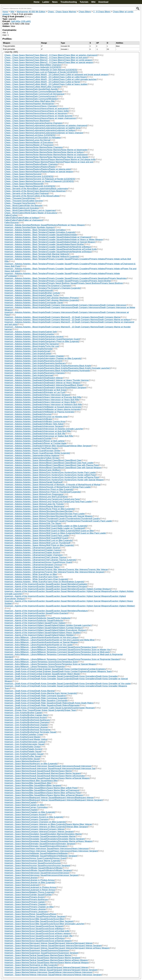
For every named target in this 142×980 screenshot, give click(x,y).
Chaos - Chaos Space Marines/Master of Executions (29, 142)
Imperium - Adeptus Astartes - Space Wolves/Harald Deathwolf (33, 482)
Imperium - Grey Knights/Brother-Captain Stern (26, 715)
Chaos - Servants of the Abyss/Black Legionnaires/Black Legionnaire (36, 189)
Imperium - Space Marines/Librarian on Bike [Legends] (30, 882)
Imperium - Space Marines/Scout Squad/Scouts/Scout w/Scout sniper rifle (38, 936)
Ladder (46, 2)
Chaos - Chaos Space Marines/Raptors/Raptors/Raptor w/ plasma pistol (38, 169)
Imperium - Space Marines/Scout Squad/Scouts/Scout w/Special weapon (38, 941)
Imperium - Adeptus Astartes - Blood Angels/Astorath (29, 290)
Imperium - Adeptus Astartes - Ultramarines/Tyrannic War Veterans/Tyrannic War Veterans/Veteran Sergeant (54, 572)
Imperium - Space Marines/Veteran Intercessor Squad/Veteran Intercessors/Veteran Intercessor (48, 972)
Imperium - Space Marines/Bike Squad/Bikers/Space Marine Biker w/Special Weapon (44, 795)
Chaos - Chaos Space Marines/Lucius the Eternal (27, 140)
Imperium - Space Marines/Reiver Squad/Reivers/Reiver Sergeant (35, 916)
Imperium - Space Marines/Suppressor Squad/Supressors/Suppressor (37, 950)
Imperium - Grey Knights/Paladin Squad (23, 751)
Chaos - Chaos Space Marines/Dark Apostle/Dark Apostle (31, 89)
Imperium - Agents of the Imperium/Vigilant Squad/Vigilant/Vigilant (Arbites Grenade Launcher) (48, 625)
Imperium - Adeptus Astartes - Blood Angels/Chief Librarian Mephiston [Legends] (42, 300)
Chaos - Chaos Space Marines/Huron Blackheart (27, 121)
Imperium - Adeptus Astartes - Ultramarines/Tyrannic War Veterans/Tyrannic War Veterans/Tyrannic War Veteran (56, 569)
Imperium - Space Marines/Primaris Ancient (25, 897)
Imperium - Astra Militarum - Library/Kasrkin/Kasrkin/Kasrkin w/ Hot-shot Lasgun (41, 637)
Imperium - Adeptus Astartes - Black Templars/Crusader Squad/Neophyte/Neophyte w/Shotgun (48, 252)
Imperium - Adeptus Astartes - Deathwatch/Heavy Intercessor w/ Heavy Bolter (40, 402)
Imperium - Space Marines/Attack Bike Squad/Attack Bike (31, 781)
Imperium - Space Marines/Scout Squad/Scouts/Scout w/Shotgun (35, 938)
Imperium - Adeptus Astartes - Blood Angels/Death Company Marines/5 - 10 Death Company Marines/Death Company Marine (62, 317)
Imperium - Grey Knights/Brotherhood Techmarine (27, 730)
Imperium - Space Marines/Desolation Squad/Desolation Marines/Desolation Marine (43, 834)
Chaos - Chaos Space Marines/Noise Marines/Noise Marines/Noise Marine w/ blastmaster (46, 150)
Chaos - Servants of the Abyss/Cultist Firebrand (26, 193)
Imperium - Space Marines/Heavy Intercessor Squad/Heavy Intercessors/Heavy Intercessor (47, 849)
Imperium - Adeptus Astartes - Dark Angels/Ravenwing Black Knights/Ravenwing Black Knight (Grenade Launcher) (57, 368)
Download (103, 2)
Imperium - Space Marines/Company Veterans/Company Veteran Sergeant (39, 832)
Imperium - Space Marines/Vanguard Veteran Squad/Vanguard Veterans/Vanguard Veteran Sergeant (51, 970)
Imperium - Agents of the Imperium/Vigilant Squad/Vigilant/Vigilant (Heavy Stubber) (43, 633)
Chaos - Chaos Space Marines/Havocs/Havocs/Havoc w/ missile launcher (39, 116)
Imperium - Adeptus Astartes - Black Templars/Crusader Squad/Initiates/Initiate (41, 235)
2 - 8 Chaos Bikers (102, 12)
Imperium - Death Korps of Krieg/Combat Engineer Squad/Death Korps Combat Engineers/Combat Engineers (55, 669)
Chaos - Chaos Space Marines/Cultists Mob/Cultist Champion (33, 87)
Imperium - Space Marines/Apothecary (22, 761)
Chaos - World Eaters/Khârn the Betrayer (23, 206)
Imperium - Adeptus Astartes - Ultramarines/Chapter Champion (33, 555)
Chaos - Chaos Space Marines (62, 12)
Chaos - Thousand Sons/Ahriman (20, 198)
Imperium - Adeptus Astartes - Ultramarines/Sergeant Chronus (33, 565)
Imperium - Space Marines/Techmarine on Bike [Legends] (31, 965)
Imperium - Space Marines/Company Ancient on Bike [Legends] (34, 817)
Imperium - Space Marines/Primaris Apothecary (26, 899)
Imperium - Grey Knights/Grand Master (22, 737)
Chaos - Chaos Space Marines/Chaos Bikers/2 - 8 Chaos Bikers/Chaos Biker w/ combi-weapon (48, 60)
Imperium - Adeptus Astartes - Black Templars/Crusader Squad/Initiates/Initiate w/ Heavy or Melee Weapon (54, 240)
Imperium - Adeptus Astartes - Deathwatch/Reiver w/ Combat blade (35, 443)
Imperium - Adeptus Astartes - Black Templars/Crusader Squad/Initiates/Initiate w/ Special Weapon (50, 242)
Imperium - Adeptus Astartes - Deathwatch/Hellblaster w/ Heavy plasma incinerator (43, 409)
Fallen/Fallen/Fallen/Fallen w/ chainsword (24, 220)
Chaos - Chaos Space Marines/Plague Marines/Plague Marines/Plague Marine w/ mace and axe (49, 162)
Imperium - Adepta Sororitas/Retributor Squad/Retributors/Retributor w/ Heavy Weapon (45, 225)
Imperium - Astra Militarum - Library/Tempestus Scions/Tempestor (35, 667)
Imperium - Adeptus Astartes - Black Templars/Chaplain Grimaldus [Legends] (40, 232)
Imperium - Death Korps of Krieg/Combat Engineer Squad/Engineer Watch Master (42, 674)
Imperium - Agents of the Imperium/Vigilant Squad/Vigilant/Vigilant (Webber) (39, 635)
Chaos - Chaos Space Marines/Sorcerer (23, 174)
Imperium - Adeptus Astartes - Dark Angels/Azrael (27, 351)
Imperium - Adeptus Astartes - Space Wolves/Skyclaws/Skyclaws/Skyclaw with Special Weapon (49, 516)
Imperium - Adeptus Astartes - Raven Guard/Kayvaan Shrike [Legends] (37, 453)
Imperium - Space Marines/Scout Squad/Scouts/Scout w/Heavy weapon (38, 933)
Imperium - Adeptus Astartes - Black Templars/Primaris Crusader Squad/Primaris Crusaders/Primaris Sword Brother (58, 281)
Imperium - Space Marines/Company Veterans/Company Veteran (34, 829)
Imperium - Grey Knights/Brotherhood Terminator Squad (30, 732)
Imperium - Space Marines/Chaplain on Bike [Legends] (30, 812)
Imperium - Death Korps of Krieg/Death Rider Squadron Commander (36, 701)
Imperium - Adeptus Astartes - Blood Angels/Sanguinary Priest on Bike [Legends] (42, 341)
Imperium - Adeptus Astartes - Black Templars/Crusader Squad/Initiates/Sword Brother (44, 244)
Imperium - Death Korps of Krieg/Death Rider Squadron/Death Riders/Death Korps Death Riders (49, 703)
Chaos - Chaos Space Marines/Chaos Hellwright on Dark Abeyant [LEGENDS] (41, 70)
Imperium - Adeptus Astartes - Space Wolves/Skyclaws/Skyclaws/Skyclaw (39, 511)
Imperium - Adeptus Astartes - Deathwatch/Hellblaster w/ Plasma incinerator (39, 412)
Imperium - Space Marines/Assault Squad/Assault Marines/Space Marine (38, 771)
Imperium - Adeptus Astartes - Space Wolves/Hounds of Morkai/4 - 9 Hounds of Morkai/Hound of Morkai (52, 485)
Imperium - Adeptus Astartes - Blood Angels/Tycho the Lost (32, 346)
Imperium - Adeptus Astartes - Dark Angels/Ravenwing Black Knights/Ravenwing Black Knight (48, 366)
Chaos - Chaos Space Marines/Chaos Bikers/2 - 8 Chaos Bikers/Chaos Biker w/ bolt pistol (46, 58)
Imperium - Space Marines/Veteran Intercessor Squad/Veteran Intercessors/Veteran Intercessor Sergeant (53, 975)
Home (37, 2)
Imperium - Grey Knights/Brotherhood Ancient (26, 717)
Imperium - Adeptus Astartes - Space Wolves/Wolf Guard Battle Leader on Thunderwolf (45, 528)
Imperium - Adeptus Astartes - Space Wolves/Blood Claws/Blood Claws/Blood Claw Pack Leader (49, 463)
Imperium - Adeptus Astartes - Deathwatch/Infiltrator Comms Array (35, 421)
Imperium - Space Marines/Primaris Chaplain (25, 904)
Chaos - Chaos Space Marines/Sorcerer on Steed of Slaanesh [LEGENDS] (39, 181)
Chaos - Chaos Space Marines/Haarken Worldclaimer (29, 104)
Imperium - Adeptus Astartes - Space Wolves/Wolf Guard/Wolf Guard (36, 538)
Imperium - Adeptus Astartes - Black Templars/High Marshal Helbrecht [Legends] (42, 256)
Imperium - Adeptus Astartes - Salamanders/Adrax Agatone (32, 455)
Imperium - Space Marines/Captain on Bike (24, 805)
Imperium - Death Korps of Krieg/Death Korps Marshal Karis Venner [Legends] (41, 693)
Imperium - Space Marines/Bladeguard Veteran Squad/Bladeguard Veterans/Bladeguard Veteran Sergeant (54, 800)
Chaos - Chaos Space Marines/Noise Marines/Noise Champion (34, 147)
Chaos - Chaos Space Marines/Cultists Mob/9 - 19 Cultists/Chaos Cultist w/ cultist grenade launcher (51, 79)
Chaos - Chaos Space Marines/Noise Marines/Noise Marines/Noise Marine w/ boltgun (44, 152)
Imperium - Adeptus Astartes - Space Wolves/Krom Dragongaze (34, 494)
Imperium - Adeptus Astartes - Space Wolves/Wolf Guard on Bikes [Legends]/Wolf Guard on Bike (49, 531)
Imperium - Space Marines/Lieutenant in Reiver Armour (30, 890)
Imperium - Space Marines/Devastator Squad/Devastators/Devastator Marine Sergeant (44, 839)
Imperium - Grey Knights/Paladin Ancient (23, 749)
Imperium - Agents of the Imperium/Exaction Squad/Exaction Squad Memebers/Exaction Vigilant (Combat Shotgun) (58, 589)
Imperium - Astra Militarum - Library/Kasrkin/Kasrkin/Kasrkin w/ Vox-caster (39, 645)
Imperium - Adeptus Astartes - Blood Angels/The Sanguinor (32, 344)
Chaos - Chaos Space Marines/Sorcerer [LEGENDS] (29, 176)
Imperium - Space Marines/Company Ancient (25, 815)
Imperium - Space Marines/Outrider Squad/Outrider (28, 895)
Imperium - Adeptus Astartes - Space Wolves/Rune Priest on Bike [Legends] (40, 509)
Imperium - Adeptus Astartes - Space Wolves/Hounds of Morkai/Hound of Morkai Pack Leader (48, 487)
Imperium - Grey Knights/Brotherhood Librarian (26, 727)
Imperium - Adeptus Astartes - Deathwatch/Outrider (28, 438)
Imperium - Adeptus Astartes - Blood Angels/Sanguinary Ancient (34, 337)
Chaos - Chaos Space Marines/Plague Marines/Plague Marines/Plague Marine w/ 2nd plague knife (50, 159)
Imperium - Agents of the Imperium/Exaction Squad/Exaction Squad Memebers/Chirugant (46, 586)
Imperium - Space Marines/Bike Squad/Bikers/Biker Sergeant (33, 785)
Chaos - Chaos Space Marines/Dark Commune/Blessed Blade (33, 92)
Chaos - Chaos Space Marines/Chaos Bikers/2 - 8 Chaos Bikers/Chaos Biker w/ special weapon (49, 62)
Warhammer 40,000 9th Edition (31, 12)
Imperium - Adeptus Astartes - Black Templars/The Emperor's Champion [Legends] (43, 288)
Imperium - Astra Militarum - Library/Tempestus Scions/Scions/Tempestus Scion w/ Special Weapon (50, 664)
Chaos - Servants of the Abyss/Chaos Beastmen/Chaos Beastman (35, 191)
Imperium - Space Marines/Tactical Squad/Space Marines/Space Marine (38, 955)
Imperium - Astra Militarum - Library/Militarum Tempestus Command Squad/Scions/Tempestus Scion (51, 647)
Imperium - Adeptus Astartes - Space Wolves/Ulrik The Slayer (33, 523)
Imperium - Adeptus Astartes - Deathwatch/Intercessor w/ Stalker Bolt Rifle (39, 436)
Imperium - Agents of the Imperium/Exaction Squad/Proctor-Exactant (36, 613)
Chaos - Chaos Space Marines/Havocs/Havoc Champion (31, 106)
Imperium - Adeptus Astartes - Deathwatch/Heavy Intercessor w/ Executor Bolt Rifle (43, 397)
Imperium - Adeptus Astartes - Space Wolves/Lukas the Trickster (34, 504)
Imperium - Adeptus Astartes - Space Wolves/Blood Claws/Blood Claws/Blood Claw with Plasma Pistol (52, 465)
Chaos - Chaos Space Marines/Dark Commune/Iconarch (31, 96)
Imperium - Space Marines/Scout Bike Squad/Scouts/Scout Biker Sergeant (39, 921)
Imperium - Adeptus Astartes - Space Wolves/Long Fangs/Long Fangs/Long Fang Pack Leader (48, 502)
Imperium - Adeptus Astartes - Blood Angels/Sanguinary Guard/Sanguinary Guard (42, 339)
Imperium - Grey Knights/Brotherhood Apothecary (27, 720)
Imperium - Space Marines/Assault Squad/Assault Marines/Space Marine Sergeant (43, 773)
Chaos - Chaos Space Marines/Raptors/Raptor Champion (31, 164)
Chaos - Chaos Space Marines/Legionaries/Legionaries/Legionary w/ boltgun (40, 130)
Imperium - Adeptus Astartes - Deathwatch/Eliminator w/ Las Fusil (35, 392)
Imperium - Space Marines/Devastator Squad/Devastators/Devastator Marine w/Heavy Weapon (48, 841)
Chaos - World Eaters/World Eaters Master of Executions (31, 213)
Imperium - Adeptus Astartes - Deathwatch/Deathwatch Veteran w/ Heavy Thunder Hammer (47, 380)
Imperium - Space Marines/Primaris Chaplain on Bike (29, 907)
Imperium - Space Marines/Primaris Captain (25, 902)
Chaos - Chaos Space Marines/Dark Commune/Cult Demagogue (34, 94)
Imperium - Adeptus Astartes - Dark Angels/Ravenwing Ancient (33, 361)
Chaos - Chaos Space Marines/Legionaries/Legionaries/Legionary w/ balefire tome (43, 128)
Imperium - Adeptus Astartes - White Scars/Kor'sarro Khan (31, 577)
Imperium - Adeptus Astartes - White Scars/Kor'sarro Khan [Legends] (36, 579)
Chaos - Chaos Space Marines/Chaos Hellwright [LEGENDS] (33, 67)
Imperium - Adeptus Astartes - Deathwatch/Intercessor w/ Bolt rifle (35, 434)
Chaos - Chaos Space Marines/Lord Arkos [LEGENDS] (30, 135)
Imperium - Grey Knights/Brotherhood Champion (27, 722)
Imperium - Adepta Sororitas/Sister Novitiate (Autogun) (30, 227)
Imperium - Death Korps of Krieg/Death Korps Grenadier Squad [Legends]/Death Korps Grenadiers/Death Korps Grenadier (61, 676)
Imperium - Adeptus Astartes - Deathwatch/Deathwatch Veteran (34, 378)
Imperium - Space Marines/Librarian (21, 878)
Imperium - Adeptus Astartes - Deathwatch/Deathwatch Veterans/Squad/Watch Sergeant (45, 388)
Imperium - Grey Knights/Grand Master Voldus (26, 739)
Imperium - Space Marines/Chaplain (21, 810)
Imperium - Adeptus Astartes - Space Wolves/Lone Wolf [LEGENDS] (36, 497)
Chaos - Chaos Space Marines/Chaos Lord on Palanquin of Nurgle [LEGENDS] (41, 72)
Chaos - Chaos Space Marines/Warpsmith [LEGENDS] (30, 186)
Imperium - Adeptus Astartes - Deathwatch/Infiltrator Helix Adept (34, 424)
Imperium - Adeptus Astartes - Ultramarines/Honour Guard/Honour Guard (38, 562)
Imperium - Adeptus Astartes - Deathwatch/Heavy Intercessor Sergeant (37, 395)
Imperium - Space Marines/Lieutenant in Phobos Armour (30, 887)
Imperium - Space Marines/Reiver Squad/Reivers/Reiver (30, 914)
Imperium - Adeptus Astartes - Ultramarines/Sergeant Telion (32, 567)
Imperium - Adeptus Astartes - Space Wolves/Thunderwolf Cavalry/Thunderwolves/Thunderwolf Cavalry (52, 519)
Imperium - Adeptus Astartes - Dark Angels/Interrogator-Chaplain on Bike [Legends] (43, 358)
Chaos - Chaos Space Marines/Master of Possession (29, 145)
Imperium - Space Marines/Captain (21, 802)
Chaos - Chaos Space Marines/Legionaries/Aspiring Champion (33, 123)
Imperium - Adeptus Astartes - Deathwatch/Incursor (28, 414)
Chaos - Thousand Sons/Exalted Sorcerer (24, 201)
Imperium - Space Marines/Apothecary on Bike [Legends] (31, 764)
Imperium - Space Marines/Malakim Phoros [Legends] (29, 892)
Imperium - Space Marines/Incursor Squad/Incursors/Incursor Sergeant (37, 866)
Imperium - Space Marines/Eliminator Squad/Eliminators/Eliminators (36, 846)
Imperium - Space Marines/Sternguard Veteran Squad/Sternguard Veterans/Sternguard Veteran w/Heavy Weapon (57, 948)
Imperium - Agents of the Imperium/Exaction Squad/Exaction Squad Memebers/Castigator (46, 584)
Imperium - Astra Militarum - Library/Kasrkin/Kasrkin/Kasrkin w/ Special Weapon (41, 642)
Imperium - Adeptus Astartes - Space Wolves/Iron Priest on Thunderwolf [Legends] (43, 492)
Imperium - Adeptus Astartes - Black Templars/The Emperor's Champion (38, 286)
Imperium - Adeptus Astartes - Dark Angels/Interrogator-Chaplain (34, 356)
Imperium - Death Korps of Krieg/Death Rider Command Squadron (35, 696)
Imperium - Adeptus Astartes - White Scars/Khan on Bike (31, 574)
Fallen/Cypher (11, 215)
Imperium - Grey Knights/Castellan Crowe (24, 734)
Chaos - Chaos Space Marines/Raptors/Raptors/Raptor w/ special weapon (39, 172)
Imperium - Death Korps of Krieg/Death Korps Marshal (30, 691)
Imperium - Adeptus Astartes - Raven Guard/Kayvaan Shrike (32, 451)
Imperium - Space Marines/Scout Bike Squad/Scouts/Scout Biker (34, 919)
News (55, 2)
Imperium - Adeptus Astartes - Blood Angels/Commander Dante (34, 303)
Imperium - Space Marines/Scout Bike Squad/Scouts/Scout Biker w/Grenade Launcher (44, 924)
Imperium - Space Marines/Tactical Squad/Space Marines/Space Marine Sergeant (42, 958)
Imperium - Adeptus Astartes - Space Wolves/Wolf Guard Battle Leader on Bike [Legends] (46, 526)
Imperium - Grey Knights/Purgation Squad (24, 754)
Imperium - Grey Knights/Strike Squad (22, 759)
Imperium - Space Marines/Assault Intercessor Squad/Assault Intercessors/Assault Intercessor (48, 766)
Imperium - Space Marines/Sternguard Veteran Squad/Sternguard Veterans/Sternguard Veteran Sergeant (53, 946)
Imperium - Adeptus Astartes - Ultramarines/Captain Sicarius (32, 548)
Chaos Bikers (85, 12)
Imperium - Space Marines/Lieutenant (22, 885)
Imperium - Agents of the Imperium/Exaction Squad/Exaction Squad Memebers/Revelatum (46, 611)
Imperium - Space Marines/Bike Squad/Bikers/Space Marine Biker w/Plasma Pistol (43, 793)
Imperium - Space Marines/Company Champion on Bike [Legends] (35, 822)
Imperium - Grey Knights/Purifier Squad (23, 756)
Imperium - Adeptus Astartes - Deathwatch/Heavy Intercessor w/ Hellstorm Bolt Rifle (43, 405)
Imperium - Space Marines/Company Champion (27, 819)
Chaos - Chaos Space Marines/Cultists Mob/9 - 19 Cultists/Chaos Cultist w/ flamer (42, 82)
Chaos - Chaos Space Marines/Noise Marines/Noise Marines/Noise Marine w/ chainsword (46, 155)
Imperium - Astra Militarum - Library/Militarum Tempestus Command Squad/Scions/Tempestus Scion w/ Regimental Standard (62, 659)
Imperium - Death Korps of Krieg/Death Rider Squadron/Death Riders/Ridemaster (42, 705)
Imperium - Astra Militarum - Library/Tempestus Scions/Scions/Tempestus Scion (41, 662)
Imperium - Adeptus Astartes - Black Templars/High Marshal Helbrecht (37, 254)
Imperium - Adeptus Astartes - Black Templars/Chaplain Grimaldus (35, 230)
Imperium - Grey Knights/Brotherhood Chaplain (26, 725)
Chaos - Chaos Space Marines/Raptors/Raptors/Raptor (30, 167)
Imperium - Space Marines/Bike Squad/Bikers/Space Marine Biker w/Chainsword (42, 790)
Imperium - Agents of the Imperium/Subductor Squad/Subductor (34, 620)
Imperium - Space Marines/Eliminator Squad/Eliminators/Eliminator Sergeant (40, 844)
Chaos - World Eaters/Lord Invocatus (22, 208)
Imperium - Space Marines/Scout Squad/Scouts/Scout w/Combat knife (37, 931)
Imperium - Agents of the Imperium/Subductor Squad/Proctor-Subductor (38, 618)
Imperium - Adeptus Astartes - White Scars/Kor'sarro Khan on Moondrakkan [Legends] (44, 582)
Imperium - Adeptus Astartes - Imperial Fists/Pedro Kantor (31, 448)
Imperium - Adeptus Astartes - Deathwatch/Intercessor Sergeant (34, 426)
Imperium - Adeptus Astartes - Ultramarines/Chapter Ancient (32, 553)
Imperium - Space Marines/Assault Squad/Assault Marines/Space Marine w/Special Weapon (47, 778)
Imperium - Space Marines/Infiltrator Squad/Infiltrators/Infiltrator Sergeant (38, 870)
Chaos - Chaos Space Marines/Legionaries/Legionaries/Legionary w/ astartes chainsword (46, 125)
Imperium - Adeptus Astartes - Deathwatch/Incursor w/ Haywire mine (36, 417)
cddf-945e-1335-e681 (21, 21)
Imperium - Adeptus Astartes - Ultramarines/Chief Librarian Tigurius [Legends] (40, 560)
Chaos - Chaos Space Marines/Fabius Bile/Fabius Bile (30, 101)
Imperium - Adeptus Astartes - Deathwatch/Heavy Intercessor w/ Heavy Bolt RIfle (42, 400)
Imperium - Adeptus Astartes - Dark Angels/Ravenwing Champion (35, 373)
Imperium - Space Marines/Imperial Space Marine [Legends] (32, 861)
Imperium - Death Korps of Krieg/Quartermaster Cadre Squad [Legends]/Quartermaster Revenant (49, 708)
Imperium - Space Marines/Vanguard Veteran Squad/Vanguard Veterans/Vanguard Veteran (46, 967)
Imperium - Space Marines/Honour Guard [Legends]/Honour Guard (35, 858)
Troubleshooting (69, 2)
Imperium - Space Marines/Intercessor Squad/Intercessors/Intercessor (37, 873)
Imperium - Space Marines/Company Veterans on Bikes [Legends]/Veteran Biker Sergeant (46, 827)
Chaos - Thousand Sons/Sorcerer (20, 203)
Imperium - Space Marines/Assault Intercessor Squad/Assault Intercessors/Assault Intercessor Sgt (50, 768)
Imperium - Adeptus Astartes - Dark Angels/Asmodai (28, 349)
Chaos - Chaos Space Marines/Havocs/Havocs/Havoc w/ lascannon (36, 113)
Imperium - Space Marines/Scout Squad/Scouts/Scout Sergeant (34, 926)
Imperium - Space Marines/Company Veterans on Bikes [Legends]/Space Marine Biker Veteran (48, 824)
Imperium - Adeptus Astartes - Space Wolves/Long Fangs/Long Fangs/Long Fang (42, 499)
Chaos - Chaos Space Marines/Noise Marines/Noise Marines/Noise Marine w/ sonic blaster (46, 157)
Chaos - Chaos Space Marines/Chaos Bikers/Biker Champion (33, 65)
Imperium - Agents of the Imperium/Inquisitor (25, 616)
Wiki (93, 2)
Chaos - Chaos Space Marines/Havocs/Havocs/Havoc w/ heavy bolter (37, 111)
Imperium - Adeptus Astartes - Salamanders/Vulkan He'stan (32, 458)
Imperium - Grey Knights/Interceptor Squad (24, 744)
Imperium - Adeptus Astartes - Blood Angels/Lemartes (29, 334)
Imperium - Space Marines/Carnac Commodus (26, 807)
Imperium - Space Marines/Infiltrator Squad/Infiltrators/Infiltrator (34, 868)
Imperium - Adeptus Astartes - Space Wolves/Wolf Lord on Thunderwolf (37, 543)
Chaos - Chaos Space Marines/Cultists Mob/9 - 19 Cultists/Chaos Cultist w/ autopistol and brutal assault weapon (56, 75)
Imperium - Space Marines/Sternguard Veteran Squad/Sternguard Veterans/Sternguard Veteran (48, 943)
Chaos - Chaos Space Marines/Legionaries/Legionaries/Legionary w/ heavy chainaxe (44, 133)
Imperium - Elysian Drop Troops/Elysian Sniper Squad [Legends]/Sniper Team (40, 710)
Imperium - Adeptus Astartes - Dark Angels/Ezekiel (28, 354)
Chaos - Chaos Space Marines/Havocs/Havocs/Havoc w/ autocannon (37, 108)
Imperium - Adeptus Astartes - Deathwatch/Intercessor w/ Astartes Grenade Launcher (44, 429)
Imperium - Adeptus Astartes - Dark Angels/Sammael (29, 375)
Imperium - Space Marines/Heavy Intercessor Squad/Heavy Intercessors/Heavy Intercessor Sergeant (51, 851)
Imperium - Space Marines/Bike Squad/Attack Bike (28, 783)
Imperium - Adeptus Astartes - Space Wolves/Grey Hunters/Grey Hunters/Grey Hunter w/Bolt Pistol (50, 475)
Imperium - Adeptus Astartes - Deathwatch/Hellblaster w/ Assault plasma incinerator (43, 407)
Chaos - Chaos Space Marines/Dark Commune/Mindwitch (31, 99)
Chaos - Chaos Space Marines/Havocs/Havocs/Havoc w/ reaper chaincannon (40, 118)
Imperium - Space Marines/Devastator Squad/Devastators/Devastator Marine (40, 836)
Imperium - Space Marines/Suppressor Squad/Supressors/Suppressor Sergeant (41, 953)
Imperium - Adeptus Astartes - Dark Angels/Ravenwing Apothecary (35, 363)
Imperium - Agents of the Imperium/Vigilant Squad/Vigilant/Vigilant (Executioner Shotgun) (45, 630)
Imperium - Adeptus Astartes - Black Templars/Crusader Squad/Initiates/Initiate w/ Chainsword (48, 237)
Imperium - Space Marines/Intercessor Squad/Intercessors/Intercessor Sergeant (41, 875)
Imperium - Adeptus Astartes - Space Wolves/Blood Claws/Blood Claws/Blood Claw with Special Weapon (53, 468)
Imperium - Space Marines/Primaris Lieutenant (26, 912)
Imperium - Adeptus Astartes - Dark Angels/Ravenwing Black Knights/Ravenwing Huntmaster (47, 371)
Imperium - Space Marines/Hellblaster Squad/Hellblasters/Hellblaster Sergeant (41, 856)
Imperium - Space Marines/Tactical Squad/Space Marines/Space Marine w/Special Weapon (47, 963)
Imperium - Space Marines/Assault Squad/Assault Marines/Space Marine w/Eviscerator (45, 776)
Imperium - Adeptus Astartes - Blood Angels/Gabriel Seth (31, 332)
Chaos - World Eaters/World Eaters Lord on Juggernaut (30, 210)
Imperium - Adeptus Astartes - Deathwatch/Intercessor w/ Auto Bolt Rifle (38, 431)
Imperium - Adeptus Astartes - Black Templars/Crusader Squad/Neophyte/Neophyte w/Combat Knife (51, 249)
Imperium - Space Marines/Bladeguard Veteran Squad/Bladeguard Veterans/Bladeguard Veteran (49, 798)
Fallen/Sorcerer (12, 223)
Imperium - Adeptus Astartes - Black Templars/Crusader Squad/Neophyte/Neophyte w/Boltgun (48, 247)
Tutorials (84, 2)
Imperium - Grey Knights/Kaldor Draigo (22, 747)
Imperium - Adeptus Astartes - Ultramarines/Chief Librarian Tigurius (35, 557)
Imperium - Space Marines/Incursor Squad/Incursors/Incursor (33, 863)
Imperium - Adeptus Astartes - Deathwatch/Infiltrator (28, 419)
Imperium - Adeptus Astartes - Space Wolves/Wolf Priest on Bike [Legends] (39, 545)
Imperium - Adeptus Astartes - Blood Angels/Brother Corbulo (32, 293)
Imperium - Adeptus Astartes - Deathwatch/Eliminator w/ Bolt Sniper (36, 390)
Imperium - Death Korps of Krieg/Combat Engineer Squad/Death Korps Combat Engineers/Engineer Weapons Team (58, 671)
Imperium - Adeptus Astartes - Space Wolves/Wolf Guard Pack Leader (37, 536)
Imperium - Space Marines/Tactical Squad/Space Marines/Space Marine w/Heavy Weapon (46, 960)
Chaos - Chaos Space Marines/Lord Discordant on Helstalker (33, 138)
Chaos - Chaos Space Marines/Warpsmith (24, 184)
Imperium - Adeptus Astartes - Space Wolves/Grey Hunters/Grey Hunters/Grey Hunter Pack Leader (50, 472)
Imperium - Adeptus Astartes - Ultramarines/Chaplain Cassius (33, 550)
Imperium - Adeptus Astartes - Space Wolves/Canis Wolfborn (33, 470)
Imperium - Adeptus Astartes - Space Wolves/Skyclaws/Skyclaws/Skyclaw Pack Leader (45, 514)
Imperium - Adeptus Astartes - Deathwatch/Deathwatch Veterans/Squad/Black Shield (44, 385)
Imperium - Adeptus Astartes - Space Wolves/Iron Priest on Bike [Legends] (39, 489)
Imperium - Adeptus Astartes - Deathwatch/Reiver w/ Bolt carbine (34, 441)
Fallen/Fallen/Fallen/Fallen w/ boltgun (22, 218)
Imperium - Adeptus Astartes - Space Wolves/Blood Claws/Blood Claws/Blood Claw (43, 460)
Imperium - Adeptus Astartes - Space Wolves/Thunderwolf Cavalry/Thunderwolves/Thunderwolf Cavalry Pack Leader (58, 521)
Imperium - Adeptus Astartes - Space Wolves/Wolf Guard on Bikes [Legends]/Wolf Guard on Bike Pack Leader (55, 533)
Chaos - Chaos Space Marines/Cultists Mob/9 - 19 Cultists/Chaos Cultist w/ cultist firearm (46, 77)
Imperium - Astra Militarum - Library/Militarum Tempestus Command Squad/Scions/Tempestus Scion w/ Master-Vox (58, 650)
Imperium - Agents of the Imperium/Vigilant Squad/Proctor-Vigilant (35, 623)
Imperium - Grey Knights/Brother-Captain (23, 713)
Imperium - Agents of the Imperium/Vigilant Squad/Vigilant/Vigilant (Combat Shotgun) (44, 628)
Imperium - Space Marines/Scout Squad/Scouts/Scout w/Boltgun (34, 929)
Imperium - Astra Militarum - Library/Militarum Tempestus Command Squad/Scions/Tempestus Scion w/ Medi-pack (57, 652)
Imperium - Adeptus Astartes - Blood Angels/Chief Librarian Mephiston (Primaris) (42, 298)
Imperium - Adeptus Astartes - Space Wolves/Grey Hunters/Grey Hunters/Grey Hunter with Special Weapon (54, 480)
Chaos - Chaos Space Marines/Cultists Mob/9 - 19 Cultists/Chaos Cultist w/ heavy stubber (46, 84)
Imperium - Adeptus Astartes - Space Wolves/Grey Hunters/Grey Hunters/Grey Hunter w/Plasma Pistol (52, 477)
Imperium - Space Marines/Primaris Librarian (25, 909)
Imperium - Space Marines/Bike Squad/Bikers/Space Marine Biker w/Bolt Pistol (41, 788)
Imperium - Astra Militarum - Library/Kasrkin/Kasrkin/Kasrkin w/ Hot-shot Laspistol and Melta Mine (49, 640)
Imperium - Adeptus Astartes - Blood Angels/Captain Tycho (32, 295)
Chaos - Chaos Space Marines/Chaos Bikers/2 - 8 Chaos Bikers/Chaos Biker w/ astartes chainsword (51, 55)
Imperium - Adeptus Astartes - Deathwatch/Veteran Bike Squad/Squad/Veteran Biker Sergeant (48, 446)
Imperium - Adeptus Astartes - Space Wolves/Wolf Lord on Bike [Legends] (39, 540)
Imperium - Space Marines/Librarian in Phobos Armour (30, 880)
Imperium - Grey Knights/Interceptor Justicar (25, 742)
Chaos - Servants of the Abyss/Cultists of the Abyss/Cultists (32, 196)
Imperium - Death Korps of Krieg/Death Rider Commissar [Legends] (36, 698)
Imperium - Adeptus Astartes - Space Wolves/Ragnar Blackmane (34, 506)
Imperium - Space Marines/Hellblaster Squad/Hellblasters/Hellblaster (36, 853)
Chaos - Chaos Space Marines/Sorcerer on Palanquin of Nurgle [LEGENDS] (40, 179)
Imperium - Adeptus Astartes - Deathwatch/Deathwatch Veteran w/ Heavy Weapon (42, 383)
